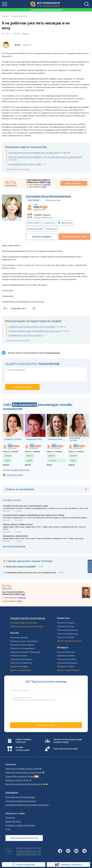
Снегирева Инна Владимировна (48, 196)
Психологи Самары (19, 666)
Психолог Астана (53, 200)
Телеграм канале (53, 353)
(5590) (33, 223)
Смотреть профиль (42, 237)
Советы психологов (20, 16)
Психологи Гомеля (66, 656)
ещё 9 (49, 465)
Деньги (26, 34)
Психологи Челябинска (21, 663)
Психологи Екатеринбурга (22, 648)
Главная (5, 16)
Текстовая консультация (66, 749)
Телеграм (46, 184)
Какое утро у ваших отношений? (21, 566)
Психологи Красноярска (21, 659)
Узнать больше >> (74, 183)
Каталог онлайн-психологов (16, 470)
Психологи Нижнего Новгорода (25, 652)
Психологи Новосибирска (22, 645)
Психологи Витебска (67, 659)
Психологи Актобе (66, 637)
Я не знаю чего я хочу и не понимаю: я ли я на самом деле (34, 153)
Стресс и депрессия (53, 461)
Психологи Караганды (67, 634)
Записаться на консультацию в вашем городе (68, 741)
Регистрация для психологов (24, 838)
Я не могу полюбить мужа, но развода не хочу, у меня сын (34, 331)
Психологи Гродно (66, 666)
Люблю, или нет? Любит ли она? (18, 524)
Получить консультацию (74, 237)
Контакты (10, 818)
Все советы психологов (14, 546)
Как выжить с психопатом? (15, 536)
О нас (8, 829)
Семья (7, 460)
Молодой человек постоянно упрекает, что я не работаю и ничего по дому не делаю (45, 157)
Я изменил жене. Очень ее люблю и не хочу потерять (32, 327)
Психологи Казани (19, 656)
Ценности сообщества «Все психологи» (24, 784)
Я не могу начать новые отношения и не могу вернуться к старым (34, 515)
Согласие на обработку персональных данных (27, 805)
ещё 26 (72, 465)
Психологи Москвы (19, 638)
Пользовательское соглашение (20, 797)
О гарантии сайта (15, 475)
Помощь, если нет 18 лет (17, 780)
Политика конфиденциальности (21, 801)
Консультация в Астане (43, 217)
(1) (67, 223)
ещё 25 (28, 465)
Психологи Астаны (66, 626)
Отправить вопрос (46, 725)
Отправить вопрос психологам (20, 825)
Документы (12, 792)
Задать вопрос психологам (18, 169)
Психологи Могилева (67, 663)
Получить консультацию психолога (46, 10)
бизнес (40, 110)
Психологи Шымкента (67, 630)
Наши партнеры (13, 821)
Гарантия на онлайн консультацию (22, 769)
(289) (35, 229)
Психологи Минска (66, 652)
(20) (48, 223)
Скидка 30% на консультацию (19, 776)
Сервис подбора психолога (23, 741)
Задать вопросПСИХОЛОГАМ (90, 566)
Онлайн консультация (23, 749)
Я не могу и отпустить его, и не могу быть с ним (25, 506)
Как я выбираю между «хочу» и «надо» (25, 164)
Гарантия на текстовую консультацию (24, 772)
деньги (57, 99)
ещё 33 (6, 465)
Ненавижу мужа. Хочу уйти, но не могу (25, 335)
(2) (52, 229)
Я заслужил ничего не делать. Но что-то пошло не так (31, 572)
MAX (44, 187)
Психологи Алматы (66, 623)
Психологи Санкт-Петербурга (24, 641)
